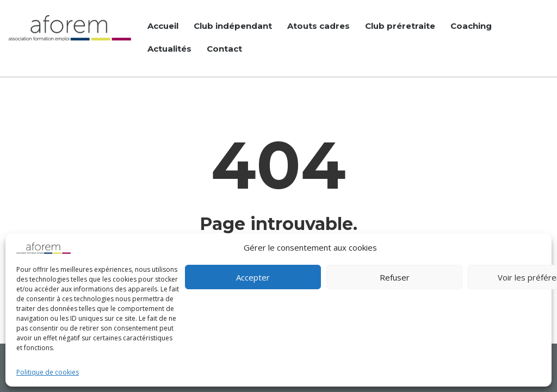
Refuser (395, 277)
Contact (224, 49)
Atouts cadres (318, 26)
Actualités (169, 49)
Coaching (471, 26)
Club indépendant (233, 26)
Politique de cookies (48, 372)
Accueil (163, 26)
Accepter (253, 277)
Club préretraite (400, 26)
